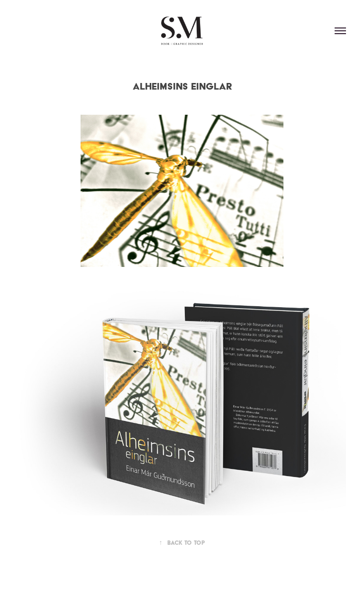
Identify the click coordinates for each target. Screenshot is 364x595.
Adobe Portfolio (198, 577)
